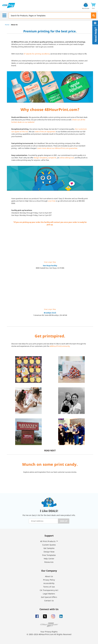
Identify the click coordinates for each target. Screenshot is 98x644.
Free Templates (49, 555)
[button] (93, 6)
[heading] (50, 33)
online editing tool (67, 158)
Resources (49, 562)
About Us (49, 576)
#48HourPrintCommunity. (60, 346)
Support (49, 536)
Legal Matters (49, 594)
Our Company (49, 571)
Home (7, 25)
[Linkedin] (61, 616)
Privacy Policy (49, 580)
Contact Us (49, 601)
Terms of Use (49, 587)
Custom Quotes (49, 545)
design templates (41, 158)
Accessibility (49, 583)
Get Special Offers (49, 597)
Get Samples (49, 548)
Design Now (49, 552)
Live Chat (52, 201)
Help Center (49, 559)
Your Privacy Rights (49, 632)
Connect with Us (49, 609)
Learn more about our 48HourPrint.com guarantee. (57, 148)
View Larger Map (50, 262)
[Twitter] (45, 616)
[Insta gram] (53, 616)
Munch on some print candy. (50, 464)
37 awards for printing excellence (37, 54)
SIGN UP (64, 521)
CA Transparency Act (49, 590)
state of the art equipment (45, 132)
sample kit (52, 158)
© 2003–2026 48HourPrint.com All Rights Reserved (49, 634)
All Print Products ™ (49, 541)
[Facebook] (37, 616)
